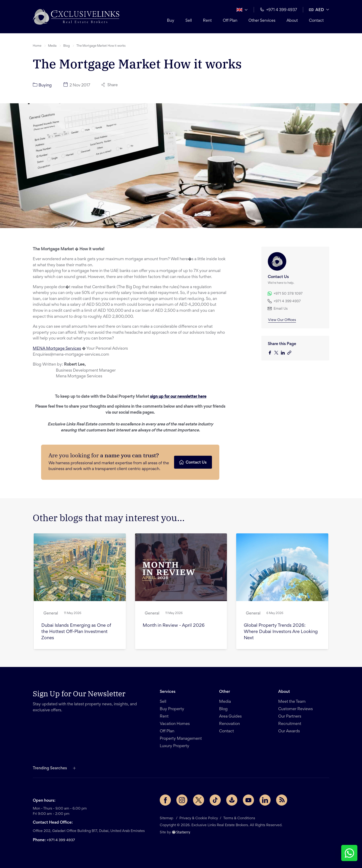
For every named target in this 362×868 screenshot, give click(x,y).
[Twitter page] (199, 800)
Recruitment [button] (290, 724)
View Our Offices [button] (282, 320)
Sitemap (167, 818)
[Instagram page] (182, 800)
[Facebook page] (165, 800)
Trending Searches (50, 768)
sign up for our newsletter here (178, 397)
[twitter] (278, 353)
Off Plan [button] (230, 21)
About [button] (292, 21)
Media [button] (52, 46)
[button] (76, 17)
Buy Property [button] (172, 709)
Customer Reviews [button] (296, 709)
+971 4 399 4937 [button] (278, 10)
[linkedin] (284, 353)
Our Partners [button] (290, 717)
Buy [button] (171, 21)
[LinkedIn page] (265, 800)
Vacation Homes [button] (175, 724)
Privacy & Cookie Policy (199, 818)
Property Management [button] (181, 739)
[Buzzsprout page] (232, 800)
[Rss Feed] (282, 800)
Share (110, 85)
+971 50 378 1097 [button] (285, 293)
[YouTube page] (248, 800)
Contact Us (193, 462)
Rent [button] (207, 21)
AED (316, 10)
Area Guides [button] (230, 717)
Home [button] (37, 46)
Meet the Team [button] (292, 702)
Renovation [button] (229, 724)
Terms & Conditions (239, 818)
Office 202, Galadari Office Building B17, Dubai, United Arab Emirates (89, 831)
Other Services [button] (262, 21)
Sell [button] (189, 21)
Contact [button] (316, 21)
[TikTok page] (215, 800)
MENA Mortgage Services (57, 349)
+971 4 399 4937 (61, 840)
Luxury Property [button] (175, 746)
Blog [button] (66, 46)
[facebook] (271, 353)
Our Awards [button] (289, 731)
